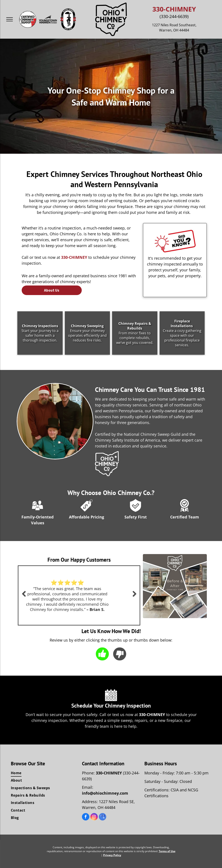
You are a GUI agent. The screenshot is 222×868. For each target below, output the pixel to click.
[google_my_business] (103, 817)
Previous (24, 597)
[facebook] (86, 817)
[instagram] (94, 817)
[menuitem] (44, 773)
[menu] (10, 19)
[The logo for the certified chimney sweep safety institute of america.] (28, 19)
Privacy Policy (112, 855)
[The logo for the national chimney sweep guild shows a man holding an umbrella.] (68, 19)
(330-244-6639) (174, 16)
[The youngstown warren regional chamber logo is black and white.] (48, 19)
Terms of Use (167, 851)
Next (135, 597)
